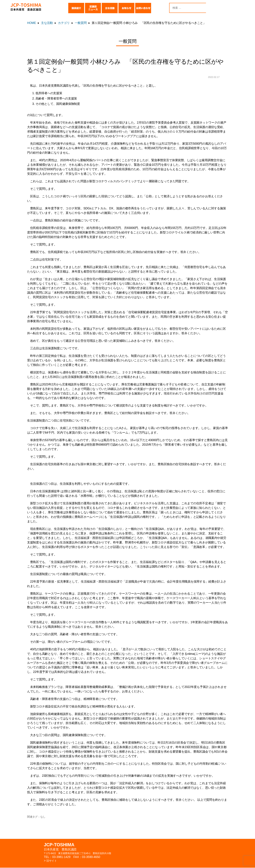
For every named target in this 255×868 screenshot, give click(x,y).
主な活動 (47, 23)
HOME (32, 23)
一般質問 (81, 23)
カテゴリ (64, 23)
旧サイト (52, 861)
